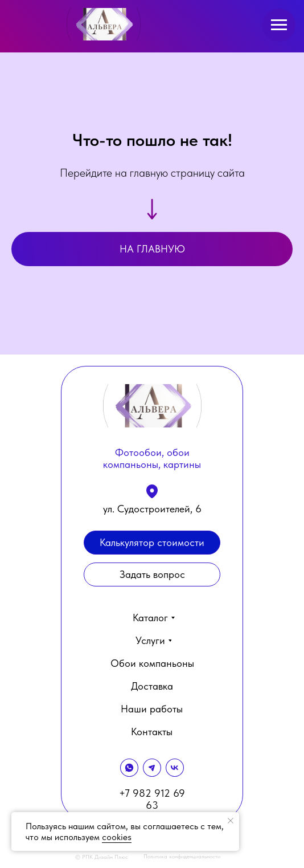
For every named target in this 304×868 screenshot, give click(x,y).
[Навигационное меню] (279, 25)
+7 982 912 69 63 (152, 799)
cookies (117, 837)
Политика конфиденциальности (182, 856)
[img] (104, 24)
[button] (152, 574)
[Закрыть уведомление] (231, 821)
